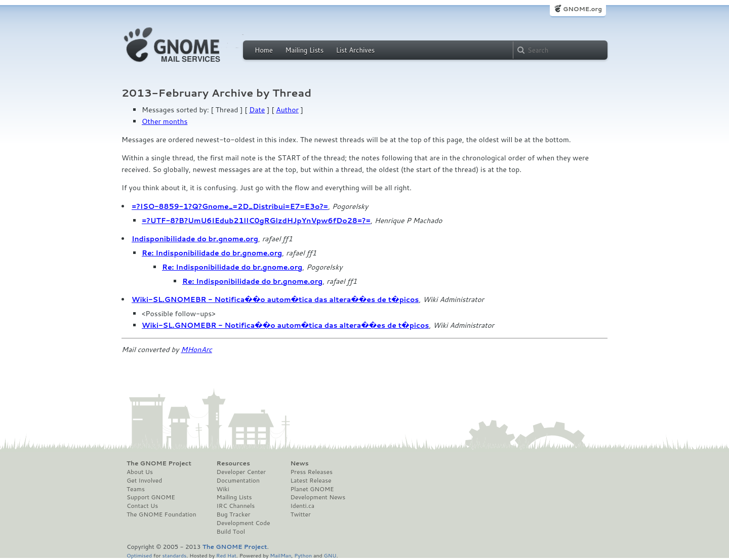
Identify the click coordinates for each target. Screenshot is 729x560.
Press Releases (311, 472)
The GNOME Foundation (161, 514)
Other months (165, 121)
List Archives (355, 50)
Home (264, 50)
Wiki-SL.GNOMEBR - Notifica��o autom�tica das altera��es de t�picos (275, 299)
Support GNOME (151, 497)
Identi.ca (302, 506)
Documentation (238, 481)
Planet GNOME (312, 489)
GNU (330, 555)
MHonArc (196, 350)
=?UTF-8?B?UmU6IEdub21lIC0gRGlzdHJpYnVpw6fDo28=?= (256, 221)
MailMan (280, 555)
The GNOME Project (159, 463)
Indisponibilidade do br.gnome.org (195, 239)
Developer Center (241, 472)
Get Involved (144, 481)
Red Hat (226, 555)
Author (287, 110)
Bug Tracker (234, 514)
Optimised (139, 555)
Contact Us (142, 506)
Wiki (223, 489)
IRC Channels (236, 506)
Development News (318, 497)
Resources (233, 463)
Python (303, 555)
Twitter (300, 514)
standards (174, 555)
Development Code (244, 523)
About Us (140, 472)
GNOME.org (582, 9)
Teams (136, 489)
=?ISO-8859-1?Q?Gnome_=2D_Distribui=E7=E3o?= (230, 206)
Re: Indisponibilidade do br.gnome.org (212, 253)
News (299, 463)
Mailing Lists (304, 50)
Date (257, 110)
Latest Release (311, 481)
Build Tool (231, 532)
